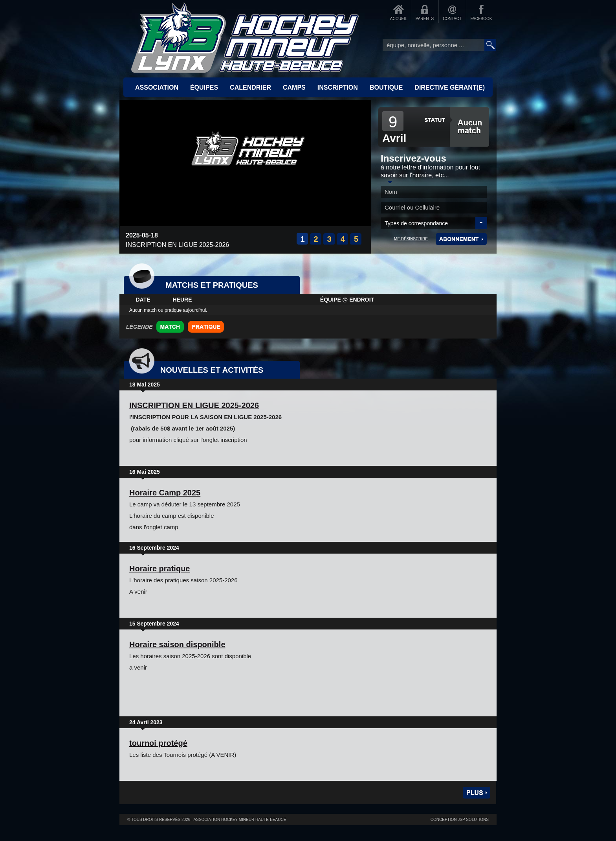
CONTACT (452, 19)
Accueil (245, 37)
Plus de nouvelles (477, 793)
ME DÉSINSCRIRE (411, 239)
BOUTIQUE (386, 87)
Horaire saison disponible (177, 644)
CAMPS (294, 87)
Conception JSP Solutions (460, 820)
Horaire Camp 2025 (165, 493)
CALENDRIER (250, 87)
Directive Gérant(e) (450, 87)
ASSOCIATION (157, 87)
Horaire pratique (159, 569)
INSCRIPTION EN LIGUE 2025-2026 (194, 405)
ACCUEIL (399, 19)
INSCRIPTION (338, 87)
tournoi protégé (158, 743)
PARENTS (425, 19)
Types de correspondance (416, 223)
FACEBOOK (481, 19)
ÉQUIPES (204, 87)
